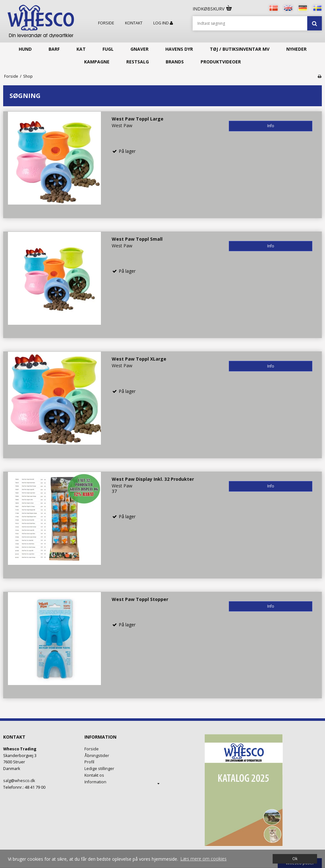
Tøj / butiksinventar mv (240, 49)
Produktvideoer (221, 62)
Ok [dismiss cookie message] (295, 859)
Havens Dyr (179, 49)
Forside (106, 23)
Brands (175, 62)
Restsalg (138, 62)
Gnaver (139, 49)
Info (271, 126)
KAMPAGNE (97, 62)
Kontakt (134, 23)
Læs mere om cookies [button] (203, 859)
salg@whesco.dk (19, 781)
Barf (54, 49)
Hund (25, 49)
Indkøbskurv (213, 9)
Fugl (108, 49)
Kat (81, 49)
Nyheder (296, 49)
